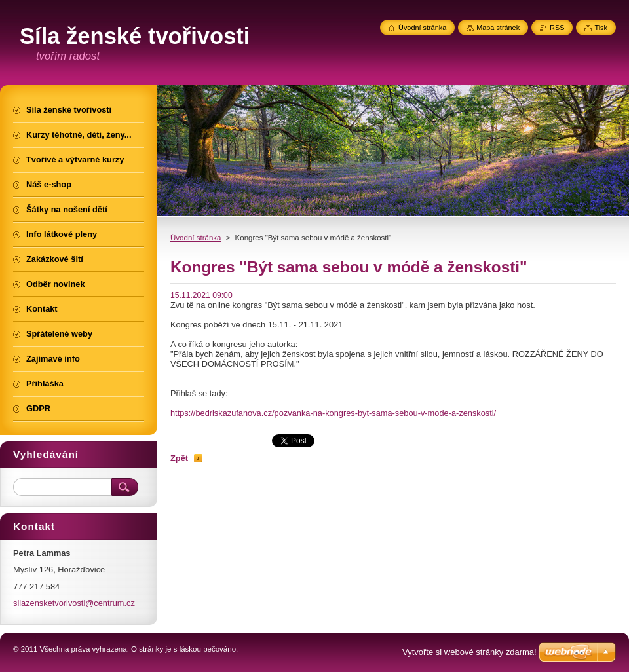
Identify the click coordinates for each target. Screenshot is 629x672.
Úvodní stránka (196, 238)
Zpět (179, 458)
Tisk (601, 28)
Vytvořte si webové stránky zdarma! (469, 652)
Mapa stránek (498, 28)
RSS (557, 28)
